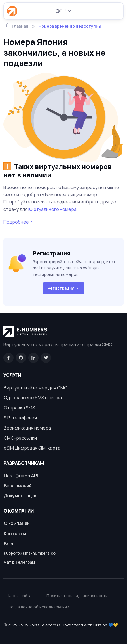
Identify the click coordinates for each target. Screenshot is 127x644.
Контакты (15, 534)
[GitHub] (21, 358)
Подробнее (18, 222)
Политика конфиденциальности (77, 596)
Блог (9, 544)
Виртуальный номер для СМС (36, 388)
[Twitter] (46, 358)
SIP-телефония (20, 418)
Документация (21, 496)
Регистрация (64, 288)
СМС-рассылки (20, 438)
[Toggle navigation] (116, 11)
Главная (17, 26)
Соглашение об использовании (39, 607)
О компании (17, 523)
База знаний (18, 486)
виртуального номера (52, 209)
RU (61, 11)
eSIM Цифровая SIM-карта (32, 448)
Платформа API (21, 476)
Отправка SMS (19, 408)
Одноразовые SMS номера (33, 398)
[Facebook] (9, 358)
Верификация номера (27, 428)
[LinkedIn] (33, 358)
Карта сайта (20, 596)
